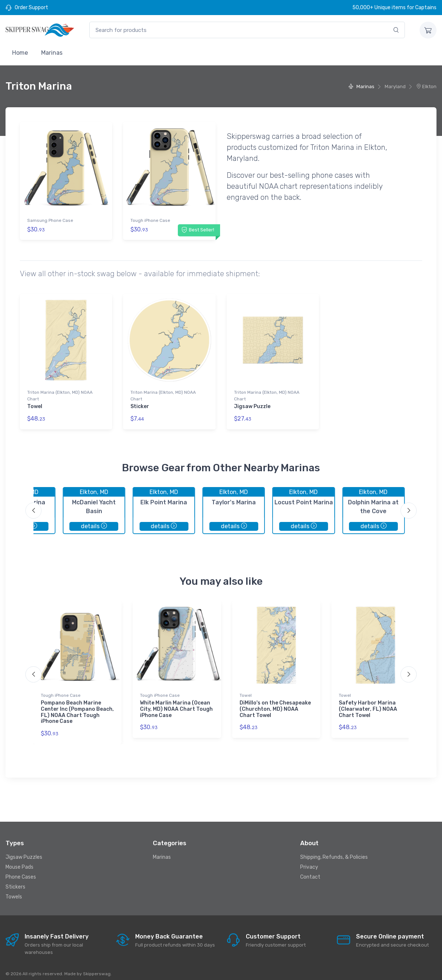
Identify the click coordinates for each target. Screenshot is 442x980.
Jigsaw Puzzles (24, 851)
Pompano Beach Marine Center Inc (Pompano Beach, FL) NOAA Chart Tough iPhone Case (77, 706)
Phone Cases (21, 871)
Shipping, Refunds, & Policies (334, 851)
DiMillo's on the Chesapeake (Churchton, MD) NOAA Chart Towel (275, 703)
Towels (14, 891)
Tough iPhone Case (150, 220)
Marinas (52, 53)
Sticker (140, 403)
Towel (35, 403)
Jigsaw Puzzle (252, 403)
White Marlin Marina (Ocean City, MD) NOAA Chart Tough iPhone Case (176, 703)
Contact (310, 871)
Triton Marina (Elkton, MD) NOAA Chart (60, 393)
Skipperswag (97, 968)
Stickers (15, 881)
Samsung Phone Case (50, 220)
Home (20, 53)
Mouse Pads (19, 861)
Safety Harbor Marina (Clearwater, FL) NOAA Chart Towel (368, 703)
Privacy (309, 861)
